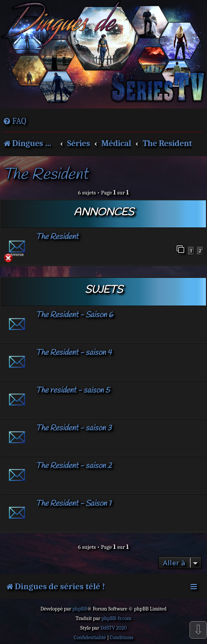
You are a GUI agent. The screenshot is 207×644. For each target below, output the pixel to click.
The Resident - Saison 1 (73, 504)
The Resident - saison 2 (74, 466)
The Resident (45, 175)
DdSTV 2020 (113, 628)
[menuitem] (15, 121)
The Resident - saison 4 (74, 353)
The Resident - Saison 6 (74, 315)
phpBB (80, 609)
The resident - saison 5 (73, 391)
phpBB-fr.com (116, 618)
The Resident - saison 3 (74, 428)
